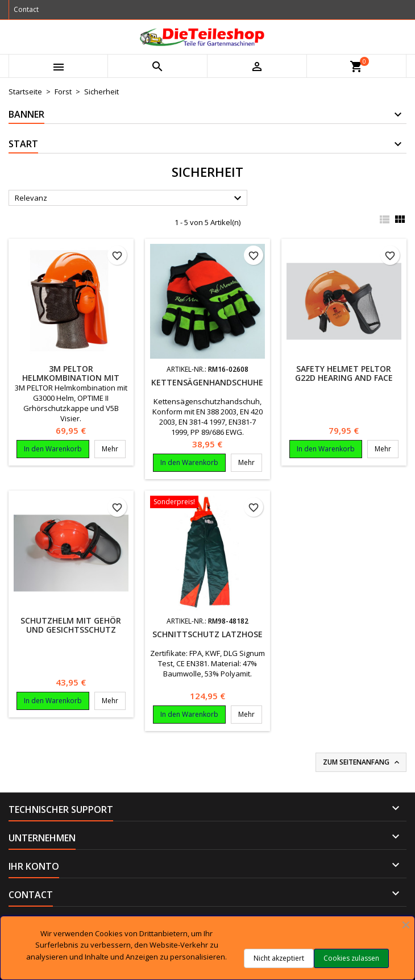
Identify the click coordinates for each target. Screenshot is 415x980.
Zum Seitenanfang (362, 762)
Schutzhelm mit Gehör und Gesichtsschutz (71, 625)
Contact (26, 9)
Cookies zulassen (351, 958)
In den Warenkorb (53, 449)
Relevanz (130, 198)
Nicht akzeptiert (279, 958)
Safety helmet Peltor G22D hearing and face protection (344, 378)
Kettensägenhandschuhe (207, 382)
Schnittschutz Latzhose (208, 634)
